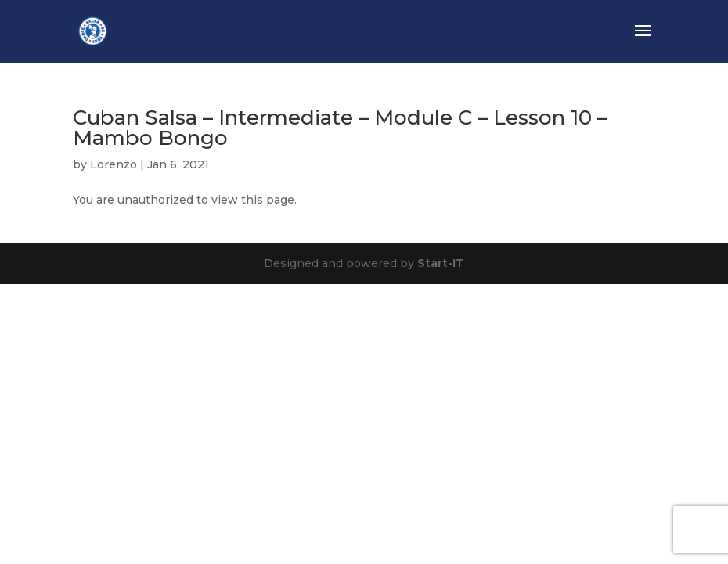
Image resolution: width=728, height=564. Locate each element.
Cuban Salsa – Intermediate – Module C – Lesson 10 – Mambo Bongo (340, 128)
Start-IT (441, 263)
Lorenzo (114, 164)
